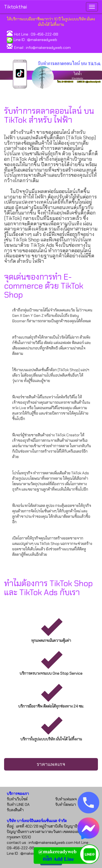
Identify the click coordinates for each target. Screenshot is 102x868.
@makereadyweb (42, 40)
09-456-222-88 (44, 34)
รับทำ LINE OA (18, 804)
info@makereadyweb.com (48, 48)
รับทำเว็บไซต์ (17, 799)
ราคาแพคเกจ (51, 764)
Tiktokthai (16, 7)
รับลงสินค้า (15, 810)
